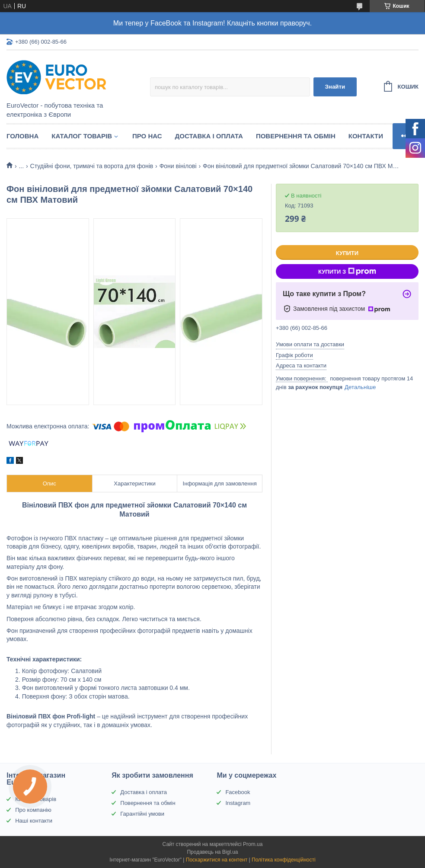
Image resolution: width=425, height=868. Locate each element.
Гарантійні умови (142, 814)
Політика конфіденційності (284, 860)
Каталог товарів (82, 136)
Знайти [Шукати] (335, 87)
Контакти (366, 136)
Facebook (238, 792)
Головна (22, 136)
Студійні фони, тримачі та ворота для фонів (92, 166)
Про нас (147, 136)
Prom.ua (253, 844)
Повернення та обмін (296, 136)
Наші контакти (34, 821)
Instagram (238, 803)
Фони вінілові (178, 166)
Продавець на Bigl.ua (212, 852)
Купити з (347, 271)
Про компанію (33, 810)
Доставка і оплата (209, 136)
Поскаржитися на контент (217, 860)
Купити (347, 253)
